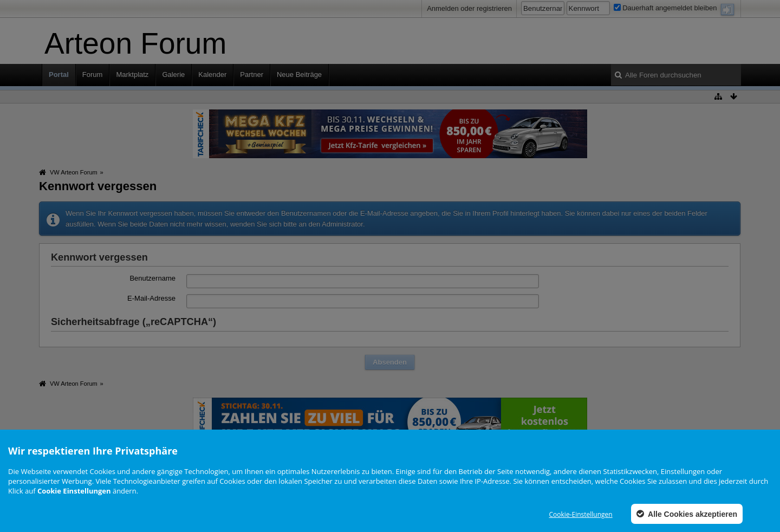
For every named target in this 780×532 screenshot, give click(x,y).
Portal (59, 74)
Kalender (212, 74)
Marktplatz (132, 74)
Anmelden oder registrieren (469, 8)
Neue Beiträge (299, 74)
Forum (93, 74)
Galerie (173, 74)
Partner (252, 74)
